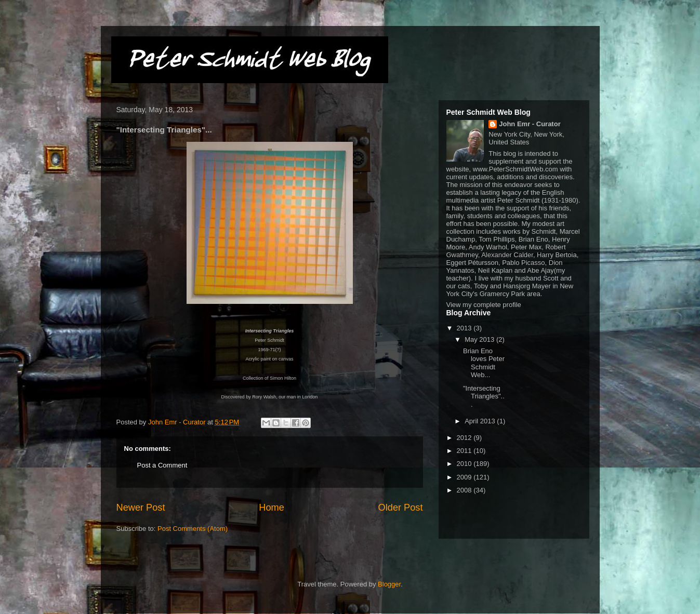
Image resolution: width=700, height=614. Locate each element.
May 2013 (480, 339)
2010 (465, 464)
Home (272, 508)
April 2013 (481, 421)
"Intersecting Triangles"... (484, 396)
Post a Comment (162, 465)
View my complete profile (484, 305)
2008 (465, 490)
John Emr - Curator (530, 124)
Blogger (389, 584)
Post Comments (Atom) (193, 529)
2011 (465, 451)
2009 (465, 477)
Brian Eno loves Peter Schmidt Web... (484, 363)
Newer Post (141, 508)
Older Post (401, 508)
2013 (465, 328)
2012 (465, 438)
